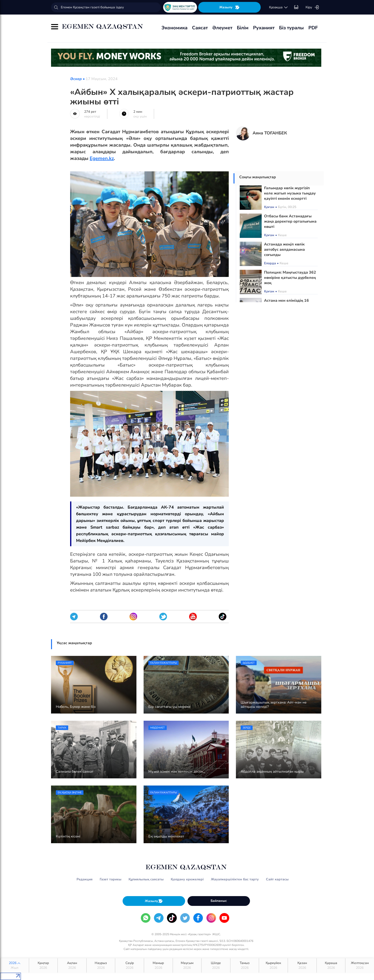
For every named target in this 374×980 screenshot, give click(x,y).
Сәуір (130, 965)
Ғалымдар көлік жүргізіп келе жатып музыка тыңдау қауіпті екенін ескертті (290, 193)
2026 (15, 965)
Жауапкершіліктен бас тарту (235, 879)
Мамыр (158, 965)
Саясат (200, 28)
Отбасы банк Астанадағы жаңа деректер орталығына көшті (290, 221)
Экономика (174, 28)
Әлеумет (222, 28)
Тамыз (245, 965)
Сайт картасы (277, 879)
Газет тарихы (111, 879)
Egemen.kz (102, 158)
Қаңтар (43, 965)
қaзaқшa (279, 7)
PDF (313, 28)
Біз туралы (291, 28)
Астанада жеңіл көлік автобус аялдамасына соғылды (284, 250)
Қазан (302, 965)
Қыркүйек (273, 965)
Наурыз (101, 965)
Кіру (312, 7)
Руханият (264, 28)
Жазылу (229, 7)
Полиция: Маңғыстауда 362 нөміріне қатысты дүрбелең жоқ (290, 278)
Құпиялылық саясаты (146, 879)
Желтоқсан (360, 965)
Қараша (331, 965)
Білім (243, 28)
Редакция (85, 879)
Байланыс (219, 901)
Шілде (216, 965)
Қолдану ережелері (187, 879)
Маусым (187, 965)
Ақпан (72, 965)
